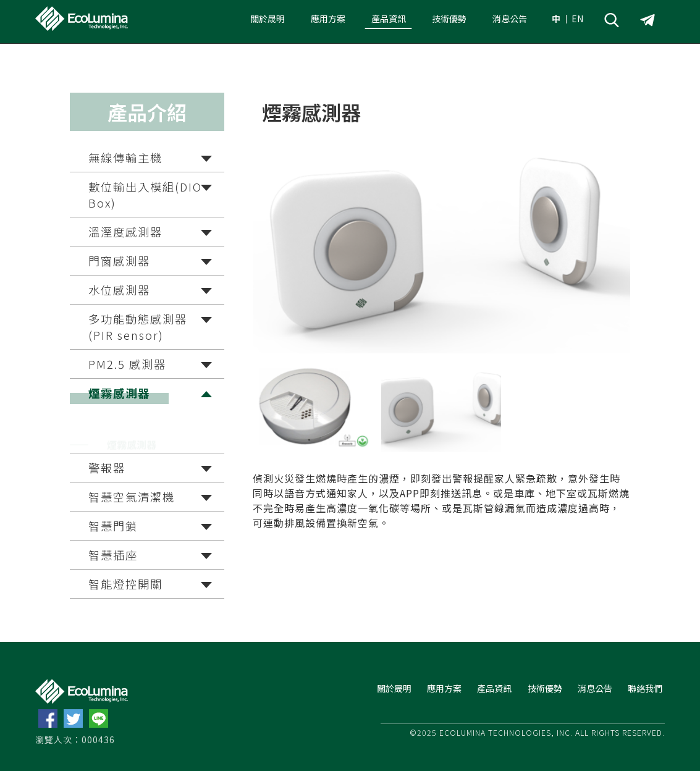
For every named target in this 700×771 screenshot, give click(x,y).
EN (577, 19)
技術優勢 (449, 19)
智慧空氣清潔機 (132, 497)
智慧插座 (113, 555)
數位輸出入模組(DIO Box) (145, 195)
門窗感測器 (119, 261)
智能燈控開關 (125, 584)
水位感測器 (119, 290)
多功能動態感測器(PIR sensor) (138, 327)
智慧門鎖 (113, 526)
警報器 (107, 468)
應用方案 (328, 19)
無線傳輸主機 (125, 158)
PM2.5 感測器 (127, 364)
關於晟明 (268, 19)
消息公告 (510, 19)
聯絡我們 (645, 688)
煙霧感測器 (119, 393)
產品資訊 (389, 19)
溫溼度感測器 (125, 232)
